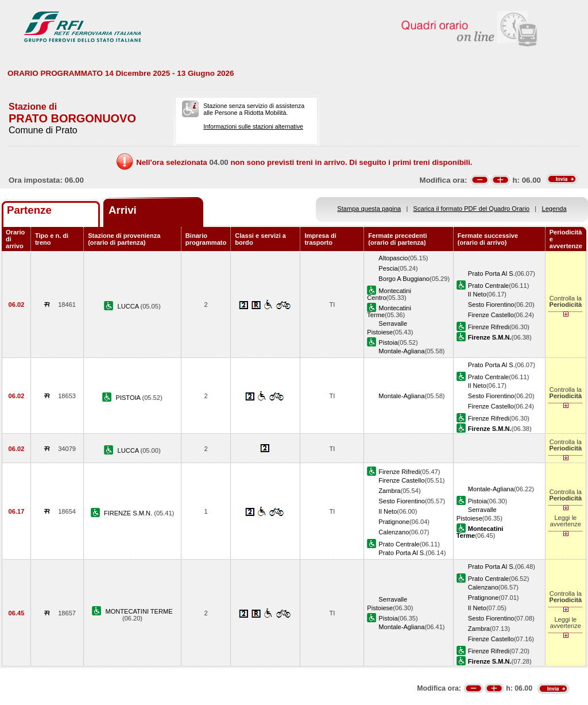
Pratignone (394, 522)
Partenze (29, 210)
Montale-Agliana (401, 351)
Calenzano (394, 532)
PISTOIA (129, 398)
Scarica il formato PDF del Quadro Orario (472, 209)
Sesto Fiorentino (491, 305)
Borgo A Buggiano (404, 279)
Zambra (389, 491)
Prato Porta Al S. (492, 273)
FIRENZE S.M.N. (129, 513)
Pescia (388, 268)
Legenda (554, 209)
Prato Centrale (488, 286)
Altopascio (393, 258)
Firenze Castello (491, 315)
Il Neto (477, 294)
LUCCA (129, 306)
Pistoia (388, 342)
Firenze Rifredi (489, 327)
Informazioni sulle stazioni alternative (253, 126)
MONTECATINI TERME (139, 611)
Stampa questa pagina (369, 209)
